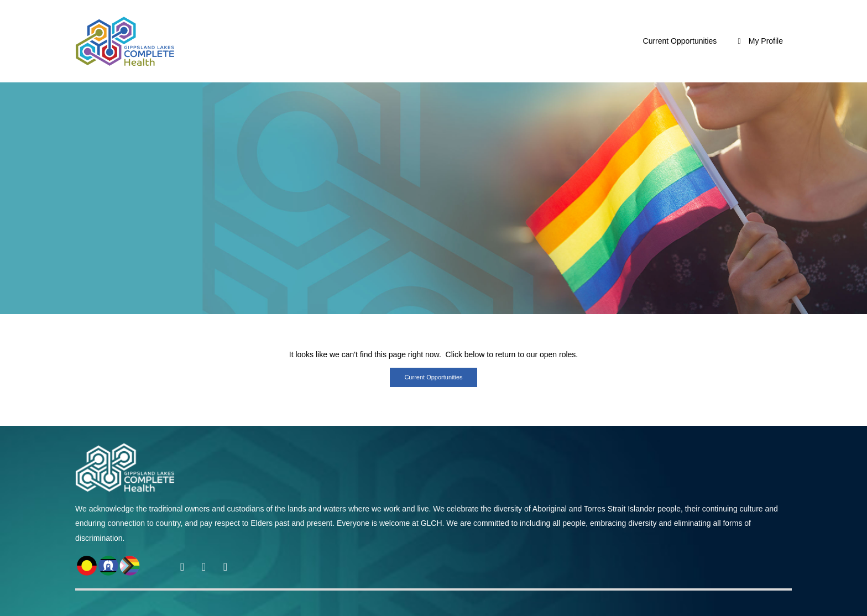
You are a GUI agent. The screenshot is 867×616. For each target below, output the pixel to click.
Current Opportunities (680, 41)
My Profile (759, 41)
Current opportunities (433, 377)
